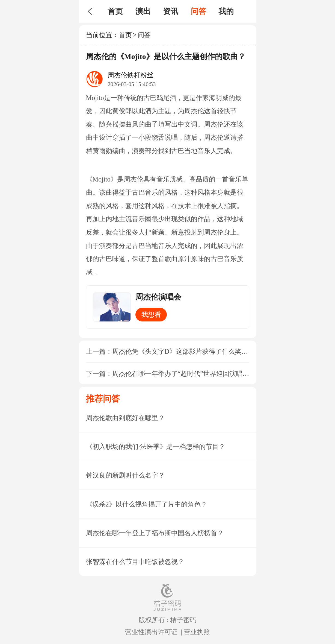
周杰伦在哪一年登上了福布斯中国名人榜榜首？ (155, 533)
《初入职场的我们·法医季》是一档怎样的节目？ (156, 447)
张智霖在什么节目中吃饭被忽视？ (135, 562)
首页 (115, 11)
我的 (226, 11)
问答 (198, 11)
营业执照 (197, 632)
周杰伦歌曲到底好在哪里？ (125, 418)
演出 (143, 11)
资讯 (171, 11)
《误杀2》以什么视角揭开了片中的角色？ (147, 504)
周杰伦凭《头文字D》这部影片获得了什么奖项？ (183, 351)
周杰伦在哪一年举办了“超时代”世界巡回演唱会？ (184, 374)
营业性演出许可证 (151, 632)
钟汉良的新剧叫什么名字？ (125, 475)
